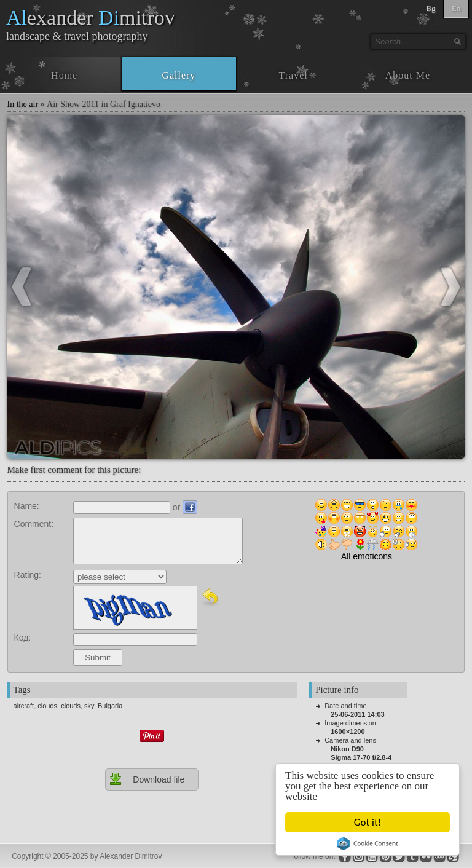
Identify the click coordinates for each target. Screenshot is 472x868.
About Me (408, 75)
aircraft (24, 706)
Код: (23, 637)
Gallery (179, 75)
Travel (293, 75)
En (456, 8)
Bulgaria (110, 706)
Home (64, 75)
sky (89, 706)
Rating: (28, 575)
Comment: (34, 524)
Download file (147, 779)
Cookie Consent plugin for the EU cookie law (368, 843)
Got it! (368, 822)
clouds (47, 706)
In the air (23, 104)
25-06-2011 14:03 (357, 714)
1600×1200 (348, 732)
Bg (431, 8)
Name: (27, 506)
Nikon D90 (347, 749)
